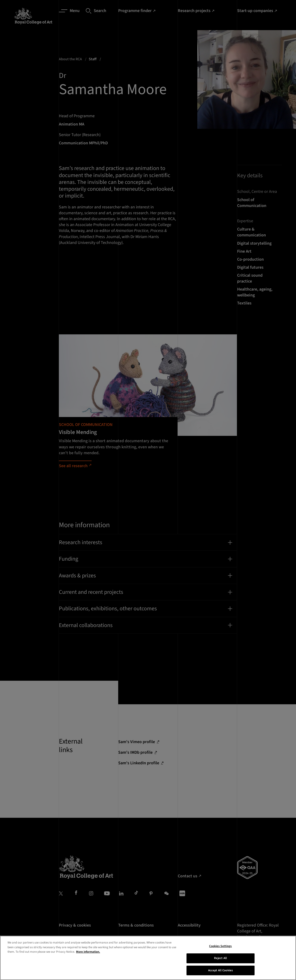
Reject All (221, 966)
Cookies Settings (220, 954)
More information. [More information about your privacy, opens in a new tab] (88, 960)
